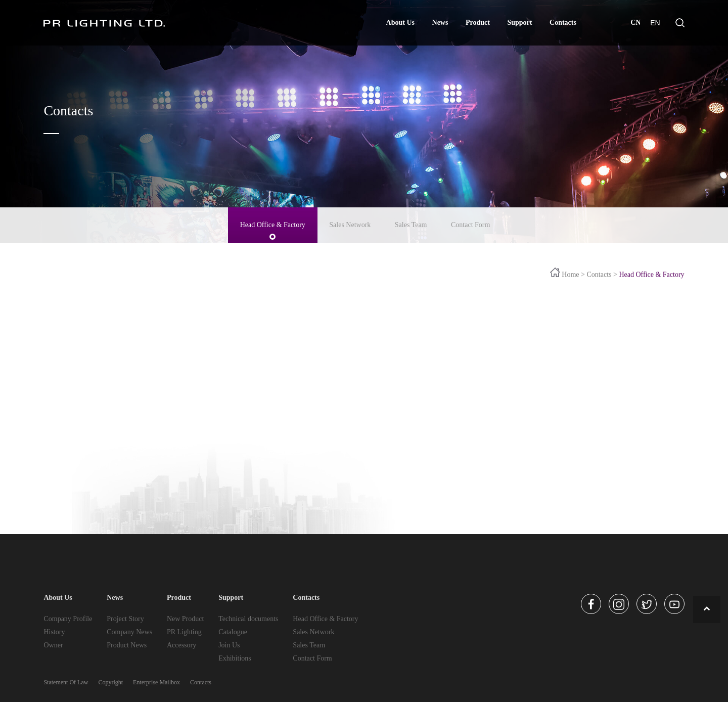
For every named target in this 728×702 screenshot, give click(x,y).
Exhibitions (235, 658)
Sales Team (411, 223)
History (54, 632)
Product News (127, 645)
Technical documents (248, 619)
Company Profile (68, 619)
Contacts (563, 23)
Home (570, 276)
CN (635, 23)
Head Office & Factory (273, 223)
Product (478, 23)
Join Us (229, 645)
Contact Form (470, 223)
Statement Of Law (66, 682)
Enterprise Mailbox (156, 682)
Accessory (181, 645)
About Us (400, 23)
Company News (129, 632)
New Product (186, 619)
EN (655, 23)
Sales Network (350, 223)
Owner (53, 645)
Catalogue (233, 632)
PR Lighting (184, 632)
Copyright (110, 682)
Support (519, 23)
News (440, 23)
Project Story (125, 619)
